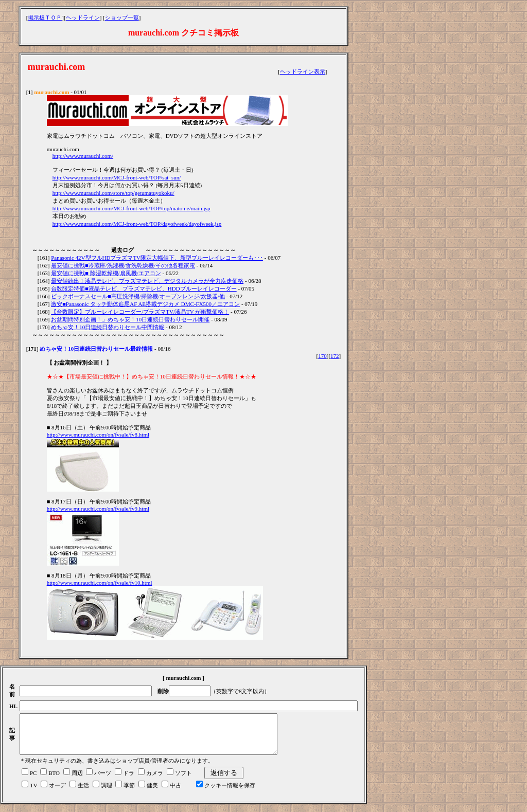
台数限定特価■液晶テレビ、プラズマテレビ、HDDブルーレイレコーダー (144, 288)
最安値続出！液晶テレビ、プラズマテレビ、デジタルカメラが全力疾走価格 (147, 281)
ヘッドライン (83, 17)
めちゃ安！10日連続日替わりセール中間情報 (108, 327)
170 (322, 356)
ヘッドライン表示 (303, 71)
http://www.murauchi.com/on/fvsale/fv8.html (98, 435)
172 (335, 356)
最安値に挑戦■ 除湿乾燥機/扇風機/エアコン (106, 273)
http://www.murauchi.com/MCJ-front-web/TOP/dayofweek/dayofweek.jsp (137, 224)
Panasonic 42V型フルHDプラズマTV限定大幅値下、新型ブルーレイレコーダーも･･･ (157, 258)
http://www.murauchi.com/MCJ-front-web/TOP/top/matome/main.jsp (131, 208)
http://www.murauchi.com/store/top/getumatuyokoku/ (113, 193)
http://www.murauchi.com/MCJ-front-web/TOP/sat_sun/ (117, 177)
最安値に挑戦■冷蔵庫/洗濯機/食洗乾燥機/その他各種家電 (123, 265)
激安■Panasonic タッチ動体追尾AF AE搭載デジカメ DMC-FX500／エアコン (145, 304)
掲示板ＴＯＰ (45, 17)
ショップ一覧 (122, 17)
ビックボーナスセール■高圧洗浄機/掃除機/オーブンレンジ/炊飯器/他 (138, 296)
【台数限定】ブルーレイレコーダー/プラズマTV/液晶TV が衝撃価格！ (140, 312)
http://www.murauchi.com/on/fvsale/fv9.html (98, 509)
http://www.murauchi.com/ (83, 156)
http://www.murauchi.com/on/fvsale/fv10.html (100, 583)
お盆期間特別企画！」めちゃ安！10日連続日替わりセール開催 (130, 319)
